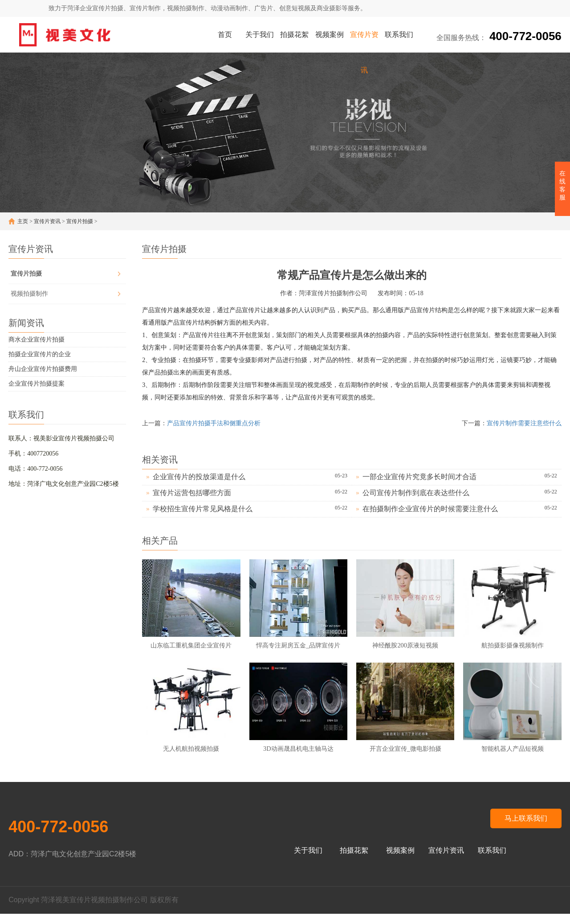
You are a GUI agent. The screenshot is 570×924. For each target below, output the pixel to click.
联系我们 (399, 35)
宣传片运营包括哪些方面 (192, 493)
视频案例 (330, 35)
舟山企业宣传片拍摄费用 (43, 369)
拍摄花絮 (294, 35)
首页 (225, 35)
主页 (23, 221)
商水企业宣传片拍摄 (37, 340)
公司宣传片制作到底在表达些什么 (416, 493)
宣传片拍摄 (80, 221)
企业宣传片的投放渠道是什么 (199, 477)
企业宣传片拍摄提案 (37, 384)
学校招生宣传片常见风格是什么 (203, 509)
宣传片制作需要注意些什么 (524, 423)
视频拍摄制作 (29, 294)
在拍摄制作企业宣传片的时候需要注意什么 (430, 509)
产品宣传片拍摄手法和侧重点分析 (214, 423)
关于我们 (260, 35)
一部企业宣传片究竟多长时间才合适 (419, 477)
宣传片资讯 (364, 42)
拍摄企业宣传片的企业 (40, 354)
